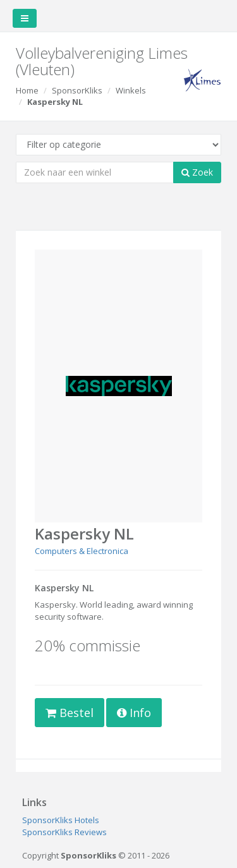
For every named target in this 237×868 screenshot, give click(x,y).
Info (134, 713)
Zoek (197, 172)
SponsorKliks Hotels (61, 820)
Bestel (70, 713)
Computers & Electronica (82, 551)
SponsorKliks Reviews (64, 832)
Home (27, 90)
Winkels (131, 90)
